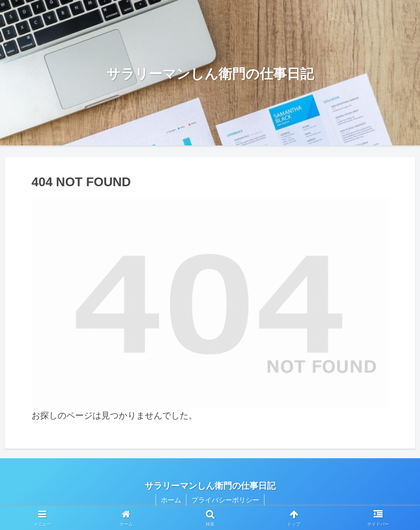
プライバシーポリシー (225, 500)
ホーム (171, 500)
